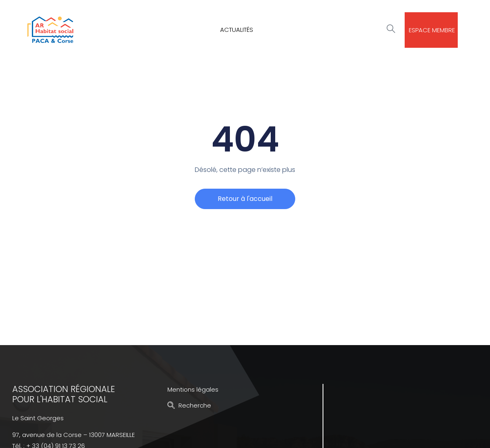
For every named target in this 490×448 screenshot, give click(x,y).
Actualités (237, 30)
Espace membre (432, 30)
